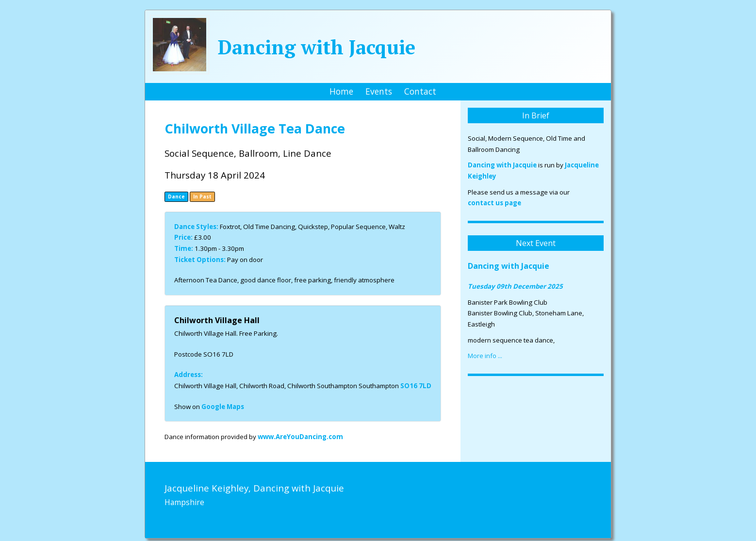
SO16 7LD (416, 386)
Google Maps (223, 407)
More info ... (485, 356)
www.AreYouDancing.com (300, 437)
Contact (420, 91)
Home (341, 91)
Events (379, 91)
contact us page (494, 203)
